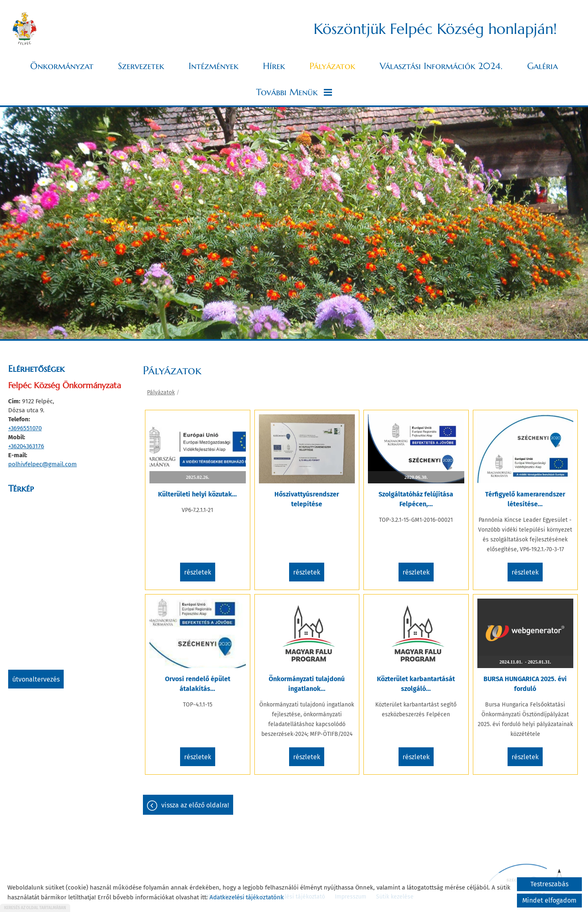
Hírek (274, 66)
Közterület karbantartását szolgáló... (416, 684)
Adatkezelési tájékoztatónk (247, 897)
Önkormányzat (62, 66)
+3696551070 (25, 428)
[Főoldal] (24, 29)
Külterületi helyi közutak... (197, 494)
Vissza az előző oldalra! (195, 805)
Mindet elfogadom (549, 900)
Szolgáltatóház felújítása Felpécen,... (416, 499)
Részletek (198, 572)
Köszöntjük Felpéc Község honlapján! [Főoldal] (435, 29)
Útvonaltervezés (36, 679)
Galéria (542, 66)
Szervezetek (141, 66)
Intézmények (214, 66)
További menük (294, 92)
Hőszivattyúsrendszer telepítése (307, 499)
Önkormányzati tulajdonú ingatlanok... (307, 684)
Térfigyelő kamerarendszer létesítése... (525, 499)
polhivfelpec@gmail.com (42, 464)
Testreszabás (549, 884)
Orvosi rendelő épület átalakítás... (198, 684)
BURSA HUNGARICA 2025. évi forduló (525, 684)
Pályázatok (332, 66)
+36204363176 (26, 446)
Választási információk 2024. (441, 66)
